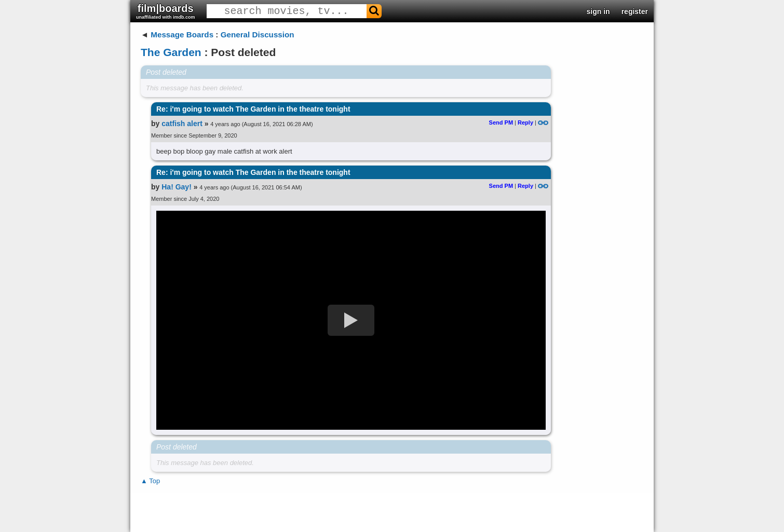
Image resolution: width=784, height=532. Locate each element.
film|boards (166, 11)
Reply (525, 122)
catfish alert (182, 124)
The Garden (171, 52)
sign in (598, 11)
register (635, 11)
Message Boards (182, 35)
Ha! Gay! (177, 187)
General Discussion (258, 35)
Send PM (501, 122)
